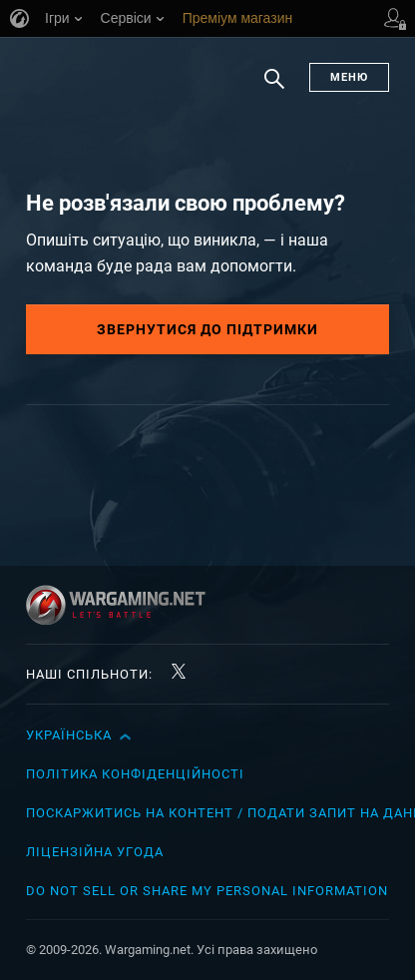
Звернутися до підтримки (207, 329)
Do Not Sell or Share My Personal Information (207, 891)
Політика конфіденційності (135, 774)
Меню (349, 77)
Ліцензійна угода (95, 852)
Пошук (274, 89)
